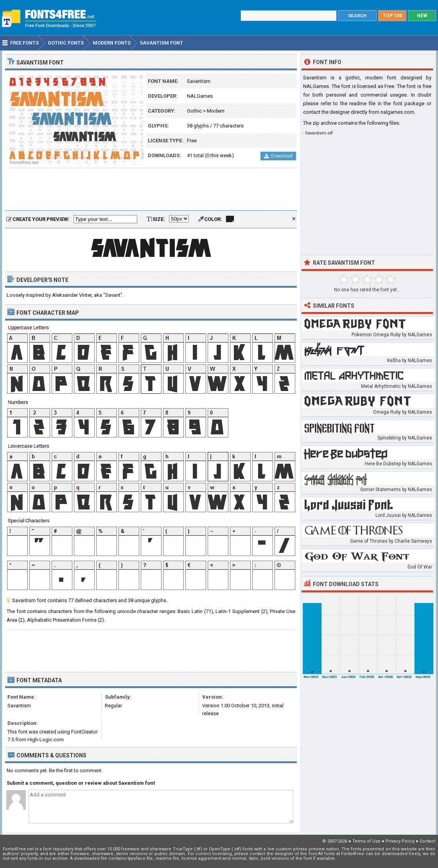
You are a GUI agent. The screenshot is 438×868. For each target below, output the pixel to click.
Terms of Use (366, 841)
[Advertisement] (151, 190)
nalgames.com (397, 112)
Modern (216, 111)
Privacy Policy (400, 841)
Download (278, 156)
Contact (427, 841)
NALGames (200, 96)
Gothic (194, 111)
